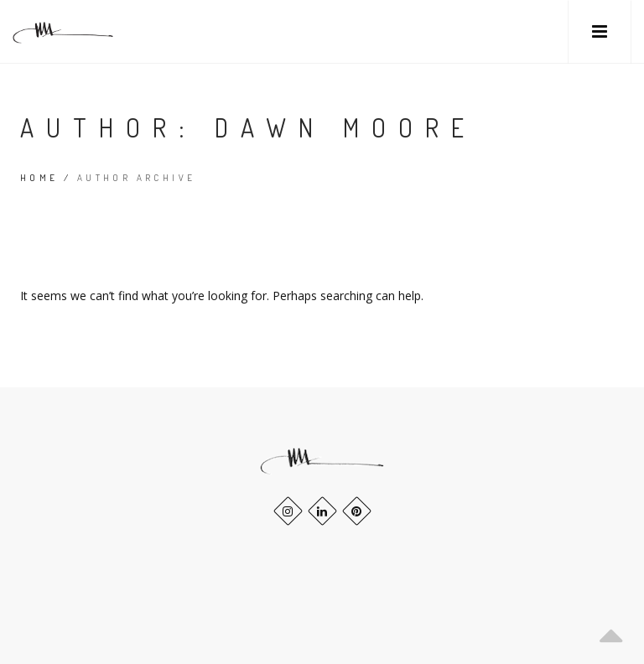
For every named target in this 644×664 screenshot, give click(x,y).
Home (39, 178)
